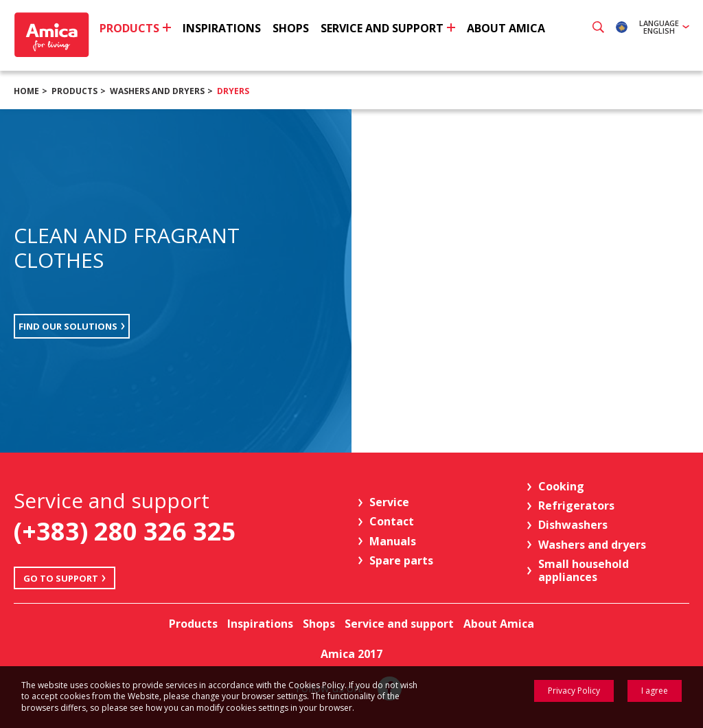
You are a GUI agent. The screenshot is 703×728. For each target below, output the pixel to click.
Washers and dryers (157, 91)
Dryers (233, 91)
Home (26, 91)
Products (74, 91)
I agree (655, 691)
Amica (53, 35)
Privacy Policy (574, 691)
